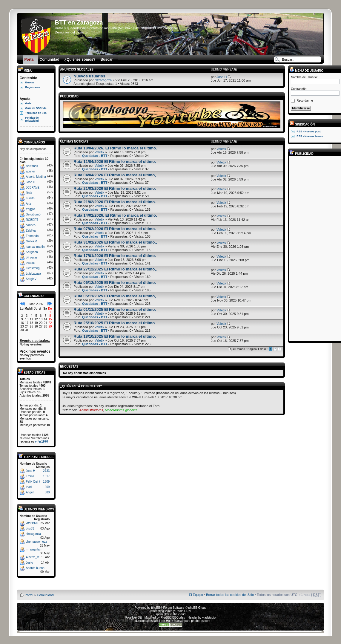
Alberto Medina (36, 177)
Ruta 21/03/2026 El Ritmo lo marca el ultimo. (115, 188)
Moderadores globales (121, 410)
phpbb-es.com (201, 621)
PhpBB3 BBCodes (173, 618)
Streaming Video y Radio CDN (171, 611)
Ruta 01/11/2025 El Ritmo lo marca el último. (115, 309)
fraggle (31, 209)
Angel (30, 492)
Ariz (29, 204)
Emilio (30, 476)
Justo (30, 563)
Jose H (31, 182)
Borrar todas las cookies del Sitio (230, 595)
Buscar (30, 82)
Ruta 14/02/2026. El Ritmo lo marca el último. (115, 215)
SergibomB (33, 214)
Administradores (91, 410)
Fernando (32, 236)
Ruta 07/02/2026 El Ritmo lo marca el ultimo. (115, 229)
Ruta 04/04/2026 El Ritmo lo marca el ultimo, (115, 175)
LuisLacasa (34, 274)
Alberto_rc (33, 557)
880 (47, 492)
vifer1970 (41, 442)
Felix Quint (33, 482)
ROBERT (32, 220)
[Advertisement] (315, 248)
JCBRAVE (33, 188)
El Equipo (196, 595)
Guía (28, 103)
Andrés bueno (35, 568)
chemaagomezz (37, 542)
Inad (29, 487)
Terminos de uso (36, 113)
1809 (46, 482)
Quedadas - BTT (95, 156)
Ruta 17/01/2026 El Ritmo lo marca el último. (115, 256)
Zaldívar (31, 231)
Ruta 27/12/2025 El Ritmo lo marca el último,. (115, 269)
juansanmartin (35, 247)
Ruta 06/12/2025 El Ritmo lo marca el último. (115, 283)
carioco (31, 225)
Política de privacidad (32, 119)
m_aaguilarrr (34, 549)
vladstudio (209, 618)
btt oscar (32, 257)
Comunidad (45, 595)
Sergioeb (32, 252)
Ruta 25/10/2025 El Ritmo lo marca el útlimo (114, 323)
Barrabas (32, 166)
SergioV (31, 279)
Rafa (29, 193)
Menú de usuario (306, 71)
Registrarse (33, 87)
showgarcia (34, 534)
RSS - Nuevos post (309, 131)
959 (47, 487)
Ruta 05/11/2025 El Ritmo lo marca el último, (115, 296)
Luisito (30, 198)
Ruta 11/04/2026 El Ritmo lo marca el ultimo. (115, 162)
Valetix (99, 152)
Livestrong (33, 268)
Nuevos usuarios (89, 76)
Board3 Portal (159, 585)
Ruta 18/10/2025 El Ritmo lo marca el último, (115, 336)
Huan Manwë (175, 621)
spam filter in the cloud (170, 614)
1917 (46, 476)
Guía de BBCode (36, 108)
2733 (46, 471)
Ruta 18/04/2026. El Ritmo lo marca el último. (115, 148)
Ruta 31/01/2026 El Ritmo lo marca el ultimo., (115, 242)
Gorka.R (32, 241)
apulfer (31, 171)
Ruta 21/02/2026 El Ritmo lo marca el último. (115, 202)
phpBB (156, 608)
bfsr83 (30, 528)
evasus (31, 263)
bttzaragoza (103, 80)
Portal (29, 595)
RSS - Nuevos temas (310, 136)
